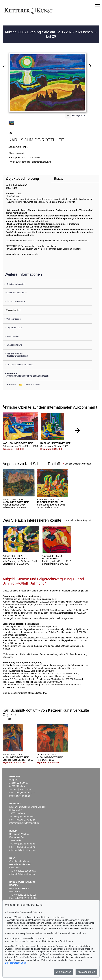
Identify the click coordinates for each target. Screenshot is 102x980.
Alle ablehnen (64, 972)
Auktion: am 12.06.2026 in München (49, 32)
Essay (59, 179)
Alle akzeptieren (86, 972)
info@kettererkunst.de (20, 796)
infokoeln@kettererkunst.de (22, 874)
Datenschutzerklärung (15, 963)
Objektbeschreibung (22, 179)
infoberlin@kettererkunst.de (22, 850)
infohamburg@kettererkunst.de (24, 823)
